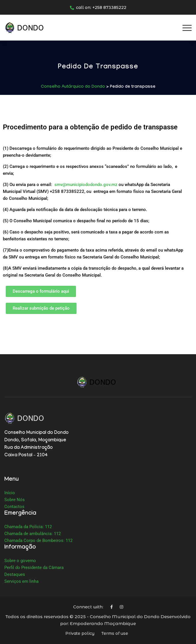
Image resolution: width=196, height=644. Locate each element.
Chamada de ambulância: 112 (33, 534)
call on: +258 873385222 (98, 7)
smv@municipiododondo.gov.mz (86, 185)
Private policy (80, 633)
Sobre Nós (15, 500)
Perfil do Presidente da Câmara (34, 568)
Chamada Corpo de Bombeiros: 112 (38, 540)
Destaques (15, 574)
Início (10, 493)
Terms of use (115, 633)
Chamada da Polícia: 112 (28, 527)
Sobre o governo (20, 561)
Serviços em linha (21, 581)
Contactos (14, 507)
